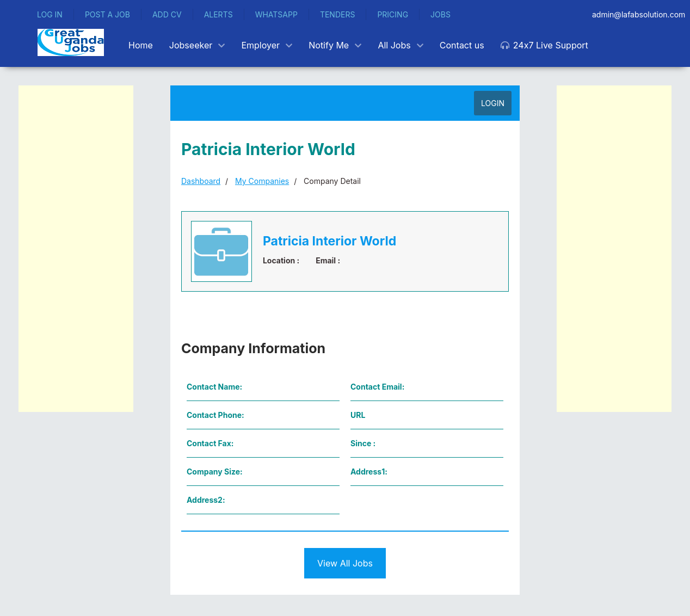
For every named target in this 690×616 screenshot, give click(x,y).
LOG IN (50, 14)
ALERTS (218, 14)
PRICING (393, 14)
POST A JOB (107, 14)
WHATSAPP (276, 14)
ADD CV (167, 14)
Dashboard (201, 181)
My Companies (262, 181)
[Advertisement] (76, 249)
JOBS (441, 14)
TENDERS (338, 14)
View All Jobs (345, 563)
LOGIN (493, 103)
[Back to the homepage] (71, 42)
